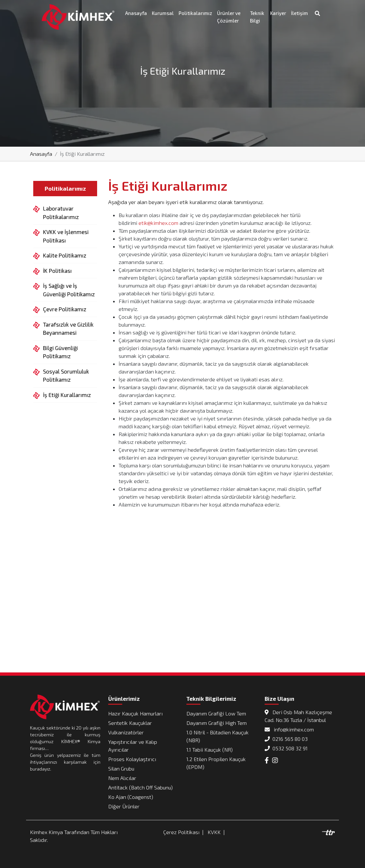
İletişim (299, 13)
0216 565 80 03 (286, 739)
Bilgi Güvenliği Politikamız (60, 352)
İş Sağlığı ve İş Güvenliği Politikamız (69, 289)
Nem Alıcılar (122, 778)
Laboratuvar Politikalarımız (61, 212)
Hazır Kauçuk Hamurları (135, 713)
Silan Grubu (121, 768)
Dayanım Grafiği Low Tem (216, 713)
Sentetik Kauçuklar (130, 723)
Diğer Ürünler (124, 806)
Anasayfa (136, 13)
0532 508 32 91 (286, 748)
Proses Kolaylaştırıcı (132, 759)
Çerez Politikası (181, 832)
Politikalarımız (195, 13)
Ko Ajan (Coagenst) (131, 797)
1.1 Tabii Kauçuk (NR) (210, 750)
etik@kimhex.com (158, 223)
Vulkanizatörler (126, 732)
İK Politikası (57, 271)
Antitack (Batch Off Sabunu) (140, 787)
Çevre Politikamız (65, 309)
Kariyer (278, 13)
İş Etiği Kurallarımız (67, 395)
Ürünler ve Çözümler (229, 17)
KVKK (214, 832)
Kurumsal (163, 13)
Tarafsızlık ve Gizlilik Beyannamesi (68, 328)
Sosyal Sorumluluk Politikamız (66, 375)
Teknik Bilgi (257, 17)
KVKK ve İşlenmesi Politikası (66, 236)
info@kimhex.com (289, 729)
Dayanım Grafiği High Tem (217, 723)
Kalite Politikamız (65, 256)
